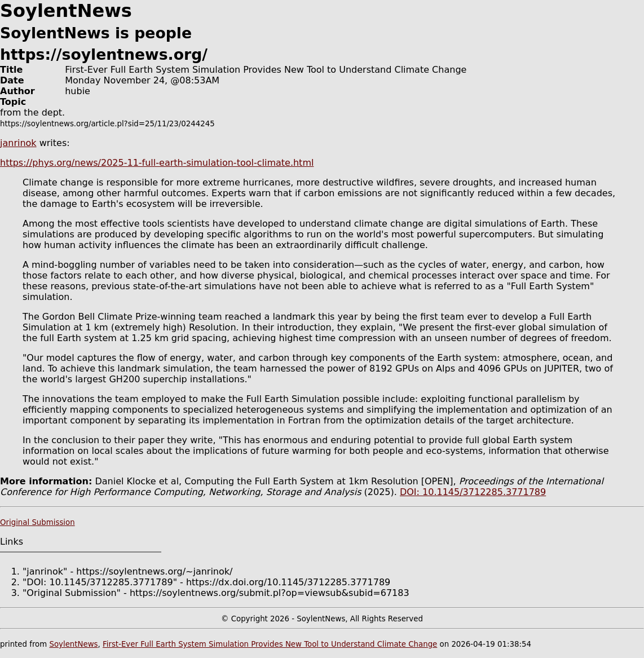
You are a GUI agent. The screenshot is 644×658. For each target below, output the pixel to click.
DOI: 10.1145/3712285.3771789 (473, 492)
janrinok (18, 143)
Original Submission (38, 522)
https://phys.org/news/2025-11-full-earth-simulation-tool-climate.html (157, 163)
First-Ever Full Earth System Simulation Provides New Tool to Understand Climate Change (270, 644)
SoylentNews (73, 644)
